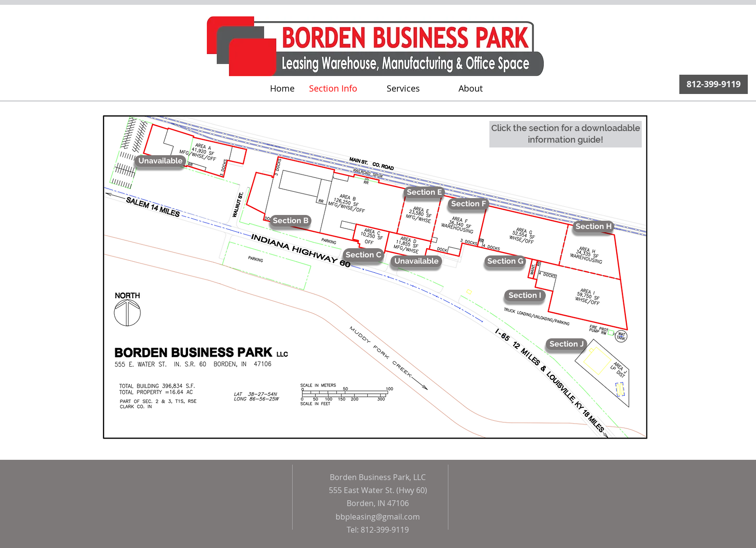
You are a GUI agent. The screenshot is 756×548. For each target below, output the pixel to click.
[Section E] (424, 192)
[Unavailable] (416, 261)
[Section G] (505, 261)
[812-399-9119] (714, 84)
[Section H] (594, 227)
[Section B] (291, 221)
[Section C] (364, 255)
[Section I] (525, 295)
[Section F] (469, 204)
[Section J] (567, 344)
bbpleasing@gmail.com (378, 517)
